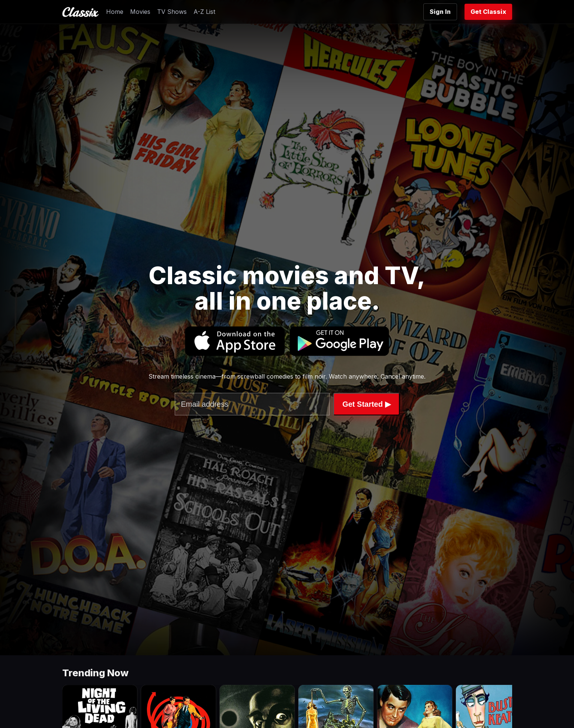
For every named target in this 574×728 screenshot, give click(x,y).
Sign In (440, 12)
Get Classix (488, 12)
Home (115, 12)
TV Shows (172, 12)
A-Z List (204, 12)
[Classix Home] (80, 12)
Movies (140, 12)
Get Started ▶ (366, 404)
